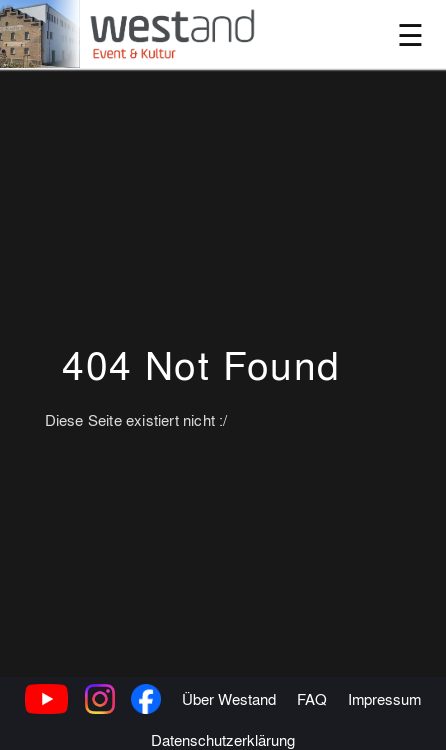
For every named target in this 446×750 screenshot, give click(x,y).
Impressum (384, 722)
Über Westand (229, 722)
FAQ (312, 722)
